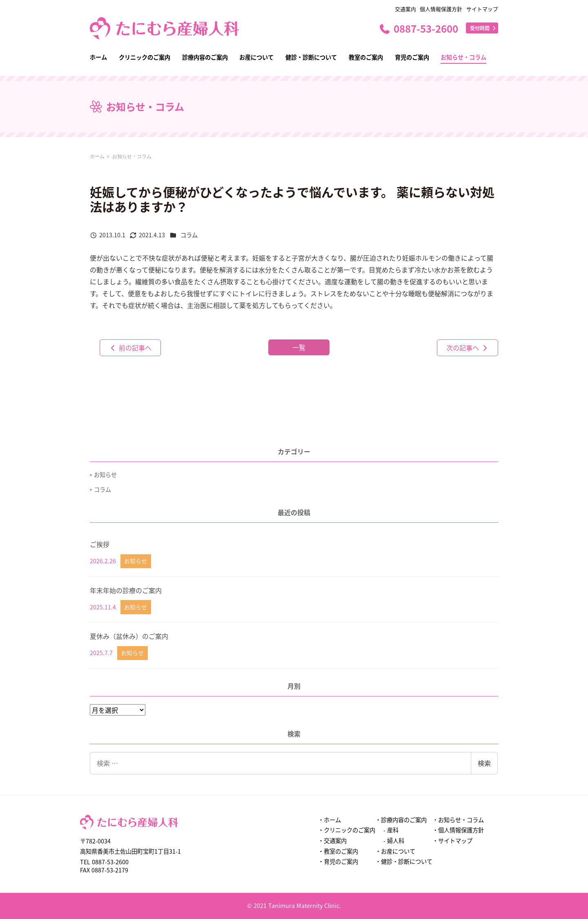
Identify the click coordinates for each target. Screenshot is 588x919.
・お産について (395, 851)
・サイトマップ (452, 841)
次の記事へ (468, 348)
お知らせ (105, 475)
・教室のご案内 (338, 851)
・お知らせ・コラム (458, 820)
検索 (484, 763)
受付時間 (483, 28)
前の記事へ (130, 348)
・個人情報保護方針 (458, 830)
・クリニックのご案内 (347, 830)
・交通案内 (332, 841)
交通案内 (405, 9)
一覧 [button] (299, 347)
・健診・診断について (404, 861)
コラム (189, 235)
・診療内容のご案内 (401, 820)
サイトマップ (482, 9)
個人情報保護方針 (441, 9)
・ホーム (330, 820)
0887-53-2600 (418, 28)
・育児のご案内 (338, 861)
